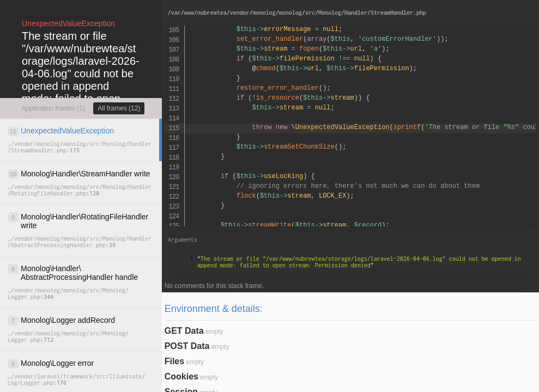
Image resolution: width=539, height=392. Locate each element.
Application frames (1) (53, 108)
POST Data (187, 346)
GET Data (184, 331)
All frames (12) (119, 108)
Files (174, 361)
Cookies (181, 376)
